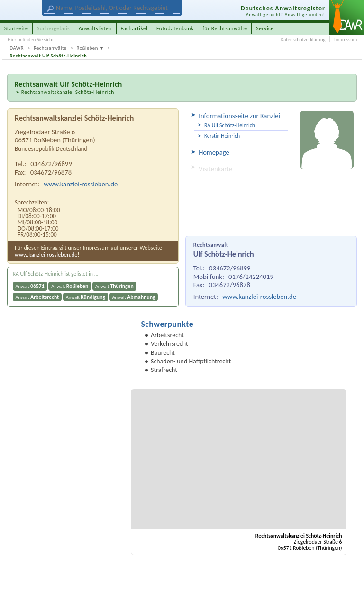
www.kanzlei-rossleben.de (259, 297)
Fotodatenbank (175, 28)
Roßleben (87, 48)
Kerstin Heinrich (222, 136)
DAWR (17, 48)
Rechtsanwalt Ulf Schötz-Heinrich (49, 56)
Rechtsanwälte (50, 48)
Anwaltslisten (95, 28)
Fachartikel (134, 28)
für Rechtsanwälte (225, 28)
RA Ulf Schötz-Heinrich (230, 125)
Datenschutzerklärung (303, 40)
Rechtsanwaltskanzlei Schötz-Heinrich (68, 92)
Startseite (16, 28)
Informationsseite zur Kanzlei (239, 116)
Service (265, 28)
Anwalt (30, 286)
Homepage (214, 152)
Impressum (346, 40)
